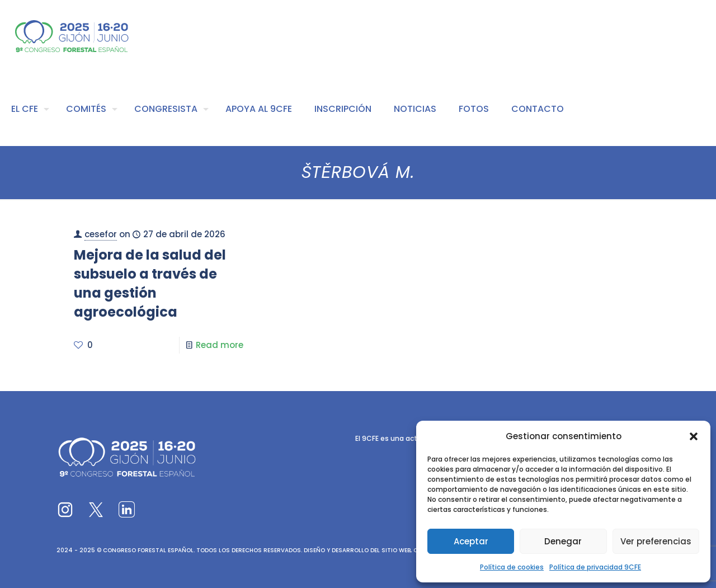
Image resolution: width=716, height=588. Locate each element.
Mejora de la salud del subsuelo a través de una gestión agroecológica (150, 283)
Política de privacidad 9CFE (595, 567)
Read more (220, 345)
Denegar (563, 541)
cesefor (101, 234)
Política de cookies (512, 567)
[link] (65, 509)
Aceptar (471, 541)
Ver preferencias (656, 541)
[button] (694, 436)
